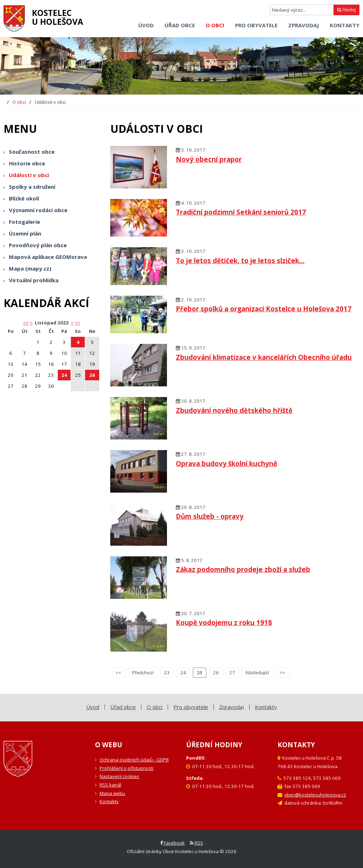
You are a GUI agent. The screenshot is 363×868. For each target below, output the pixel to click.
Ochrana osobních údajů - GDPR (134, 760)
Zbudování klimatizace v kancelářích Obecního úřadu (264, 357)
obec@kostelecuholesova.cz (315, 795)
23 (167, 673)
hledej (347, 10)
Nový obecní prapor (209, 159)
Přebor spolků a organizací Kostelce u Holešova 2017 (264, 309)
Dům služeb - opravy (210, 516)
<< (118, 673)
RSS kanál (110, 785)
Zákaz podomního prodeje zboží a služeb (243, 569)
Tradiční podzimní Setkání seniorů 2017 (241, 212)
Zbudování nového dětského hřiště (234, 410)
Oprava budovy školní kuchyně (227, 463)
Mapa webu (112, 793)
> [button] (72, 323)
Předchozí (143, 673)
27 (232, 673)
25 (200, 673)
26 (92, 375)
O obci (19, 102)
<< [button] (26, 323)
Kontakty (109, 801)
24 (64, 375)
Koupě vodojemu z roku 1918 (224, 622)
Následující (257, 673)
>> (78, 323)
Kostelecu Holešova (58, 17)
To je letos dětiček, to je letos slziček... (240, 260)
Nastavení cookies (119, 776)
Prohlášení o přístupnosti (127, 768)
